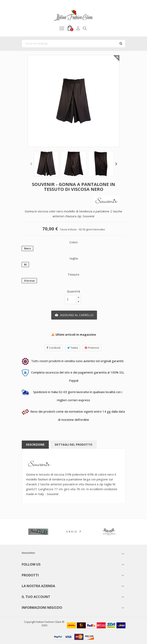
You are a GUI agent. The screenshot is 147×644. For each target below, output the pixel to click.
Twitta (73, 348)
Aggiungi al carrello (74, 315)
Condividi (53, 348)
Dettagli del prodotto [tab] (73, 445)
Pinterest (92, 348)
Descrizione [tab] (35, 445)
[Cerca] (74, 44)
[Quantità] (71, 300)
